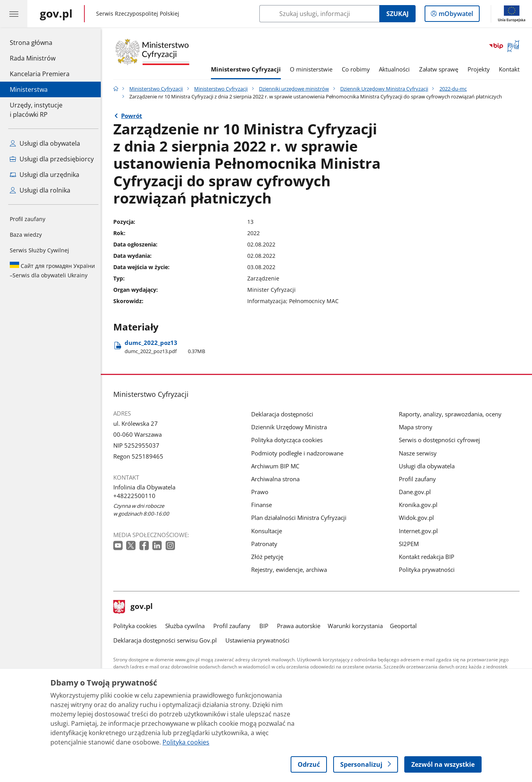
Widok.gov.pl (418, 518)
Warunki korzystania (357, 626)
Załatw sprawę (441, 69)
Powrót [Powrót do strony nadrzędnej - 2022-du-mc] (134, 116)
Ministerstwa (29, 89)
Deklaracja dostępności (284, 414)
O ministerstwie (313, 69)
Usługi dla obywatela (429, 466)
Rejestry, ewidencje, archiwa (291, 570)
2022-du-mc (455, 89)
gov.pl (135, 607)
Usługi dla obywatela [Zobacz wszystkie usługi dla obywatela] (45, 143)
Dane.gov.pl (417, 492)
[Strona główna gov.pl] (56, 14)
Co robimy (358, 69)
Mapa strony (418, 427)
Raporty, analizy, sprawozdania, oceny (452, 414)
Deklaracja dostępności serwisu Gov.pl (167, 640)
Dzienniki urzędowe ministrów (296, 89)
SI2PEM (411, 544)
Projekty (481, 69)
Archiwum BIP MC (277, 466)
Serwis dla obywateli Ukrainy (52, 270)
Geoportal (405, 626)
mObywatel (455, 15)
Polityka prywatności (429, 570)
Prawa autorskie (301, 626)
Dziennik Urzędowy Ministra (291, 427)
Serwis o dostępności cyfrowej (441, 440)
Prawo (262, 492)
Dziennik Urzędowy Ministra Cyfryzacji (386, 89)
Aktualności (397, 69)
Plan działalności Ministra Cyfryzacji (301, 518)
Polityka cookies (137, 626)
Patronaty (266, 544)
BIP (266, 626)
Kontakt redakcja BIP (428, 557)
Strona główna (40, 42)
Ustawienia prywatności (259, 640)
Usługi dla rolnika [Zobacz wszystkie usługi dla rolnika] (40, 190)
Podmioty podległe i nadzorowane (299, 453)
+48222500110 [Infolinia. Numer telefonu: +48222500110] (136, 496)
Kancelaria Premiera (40, 74)
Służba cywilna (187, 626)
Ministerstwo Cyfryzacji (248, 69)
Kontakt (511, 69)
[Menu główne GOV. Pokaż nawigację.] (14, 14)
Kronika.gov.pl (420, 505)
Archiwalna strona (277, 479)
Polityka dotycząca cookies (289, 440)
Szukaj (397, 14)
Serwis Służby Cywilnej (39, 250)
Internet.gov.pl (420, 531)
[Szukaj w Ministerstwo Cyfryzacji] (319, 14)
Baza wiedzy (26, 235)
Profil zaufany (28, 219)
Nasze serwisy (420, 453)
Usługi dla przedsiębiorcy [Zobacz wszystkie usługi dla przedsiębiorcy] (52, 159)
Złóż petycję (269, 557)
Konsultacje (269, 531)
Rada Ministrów (33, 58)
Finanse (263, 505)
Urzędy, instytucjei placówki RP (36, 110)
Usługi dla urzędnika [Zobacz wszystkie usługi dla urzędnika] (45, 175)
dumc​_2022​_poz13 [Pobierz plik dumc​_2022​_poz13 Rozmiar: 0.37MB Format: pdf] (167, 347)
